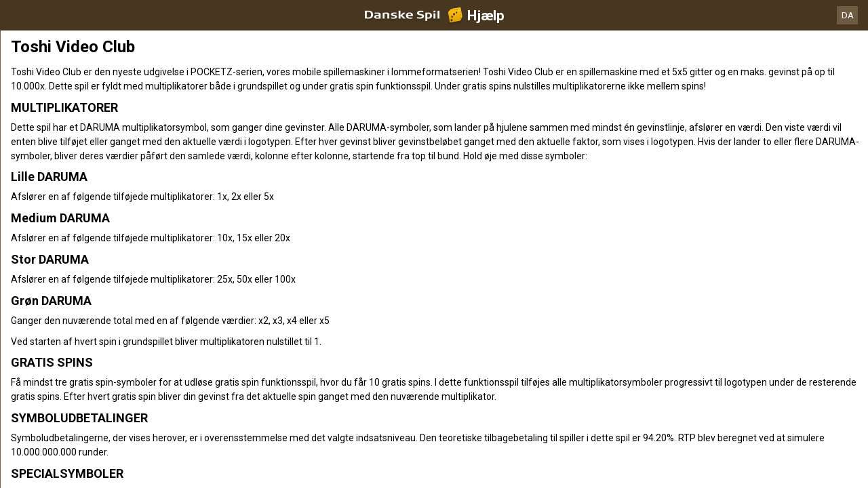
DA (848, 15)
